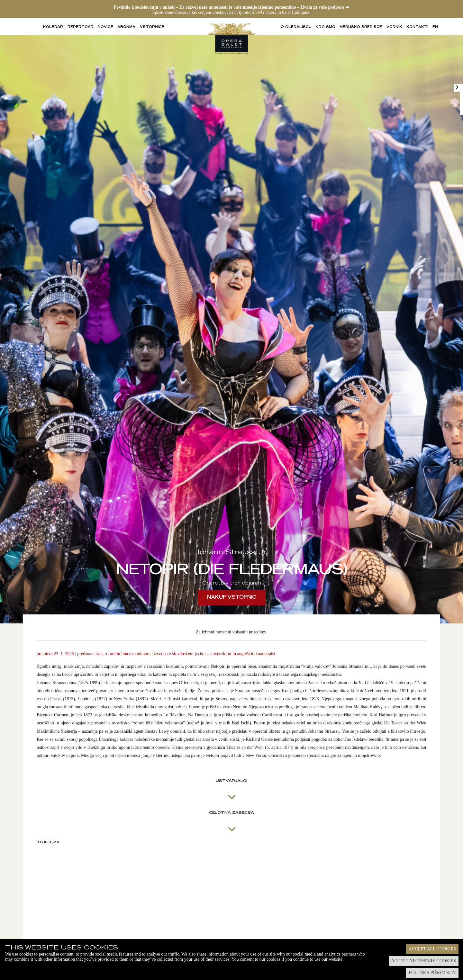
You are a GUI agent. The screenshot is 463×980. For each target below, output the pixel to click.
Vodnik (394, 27)
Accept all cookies (432, 949)
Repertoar (81, 27)
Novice (105, 27)
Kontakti (417, 27)
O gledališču (296, 27)
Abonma (126, 27)
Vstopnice (152, 27)
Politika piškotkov (432, 973)
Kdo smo (326, 27)
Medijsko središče (361, 27)
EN (435, 27)
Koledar (53, 27)
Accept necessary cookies (424, 961)
